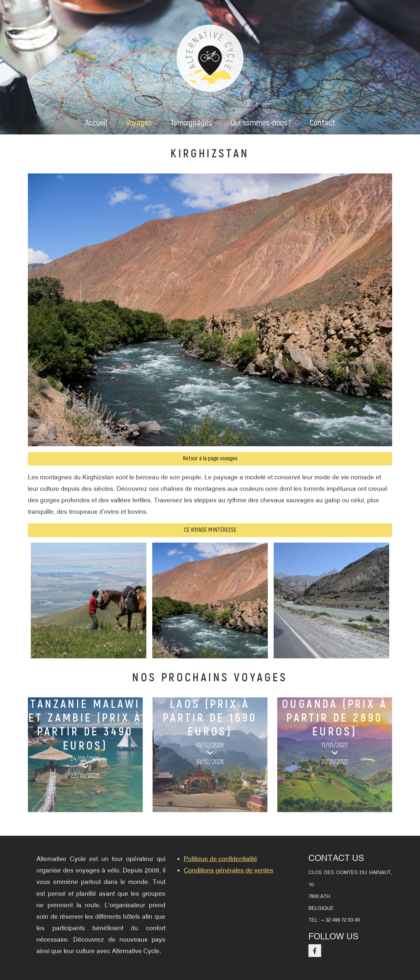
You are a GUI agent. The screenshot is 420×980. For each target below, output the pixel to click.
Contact (322, 123)
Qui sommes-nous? (261, 123)
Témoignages (191, 123)
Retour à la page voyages (210, 459)
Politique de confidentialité (220, 859)
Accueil (96, 123)
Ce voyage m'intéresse (210, 530)
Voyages (139, 123)
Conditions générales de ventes (229, 870)
